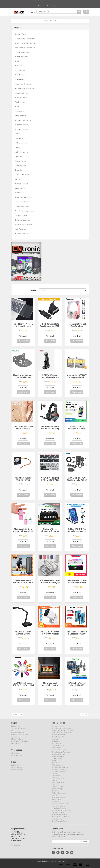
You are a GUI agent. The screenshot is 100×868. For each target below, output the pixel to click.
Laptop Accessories (21, 152)
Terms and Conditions (19, 730)
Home (46, 21)
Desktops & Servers (21, 184)
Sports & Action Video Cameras (25, 43)
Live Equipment (20, 70)
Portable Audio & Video (23, 52)
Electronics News (17, 771)
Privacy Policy (16, 728)
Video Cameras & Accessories (25, 48)
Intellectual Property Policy (20, 743)
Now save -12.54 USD (36, 2)
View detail (23, 336)
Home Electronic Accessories (25, 89)
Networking (19, 170)
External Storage (20, 161)
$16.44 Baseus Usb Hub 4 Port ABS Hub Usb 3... (57, 2)
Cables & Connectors (22, 175)
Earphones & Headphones (23, 84)
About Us (15, 739)
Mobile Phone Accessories (24, 197)
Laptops (17, 147)
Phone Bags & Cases (22, 206)
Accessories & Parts (21, 93)
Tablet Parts (19, 138)
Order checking (51, 6)
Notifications (16, 767)
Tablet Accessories (21, 143)
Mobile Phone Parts (21, 202)
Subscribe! (84, 843)
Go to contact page (18, 847)
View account (62, 6)
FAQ (13, 732)
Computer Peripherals (22, 125)
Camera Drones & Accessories (25, 39)
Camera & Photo (20, 34)
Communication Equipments (24, 211)
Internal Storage (20, 166)
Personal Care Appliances (23, 225)
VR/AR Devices (20, 102)
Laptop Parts (19, 157)
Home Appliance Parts (22, 234)
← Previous (17, 714)
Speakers (18, 61)
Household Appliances (22, 220)
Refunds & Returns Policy (20, 737)
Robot (17, 107)
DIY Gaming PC (20, 188)
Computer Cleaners (21, 129)
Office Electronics (21, 116)
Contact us (42, 6)
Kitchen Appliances (21, 215)
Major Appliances (21, 229)
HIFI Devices (19, 66)
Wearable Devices (21, 98)
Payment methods (18, 734)
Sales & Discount (17, 769)
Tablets (17, 134)
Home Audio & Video (22, 57)
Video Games (19, 79)
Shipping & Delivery (18, 741)
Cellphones (18, 193)
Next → (84, 714)
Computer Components (23, 120)
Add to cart (23, 341)
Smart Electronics (21, 75)
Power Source (19, 111)
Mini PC (17, 179)
